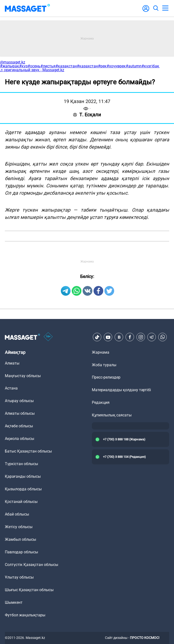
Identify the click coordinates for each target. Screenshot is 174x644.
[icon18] (48, 337)
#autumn (134, 66)
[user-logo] (146, 11)
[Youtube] (108, 337)
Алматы (12, 363)
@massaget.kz (13, 62)
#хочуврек (116, 66)
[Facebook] (130, 337)
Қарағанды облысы (23, 476)
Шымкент (14, 602)
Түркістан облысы (21, 464)
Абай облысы (17, 514)
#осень (34, 66)
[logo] (27, 8)
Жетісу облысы (19, 527)
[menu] (165, 8)
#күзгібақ (150, 66)
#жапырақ (10, 66)
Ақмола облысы (20, 439)
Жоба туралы (104, 365)
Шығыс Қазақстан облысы (29, 590)
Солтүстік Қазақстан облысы (32, 565)
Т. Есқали (87, 115)
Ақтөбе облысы (19, 426)
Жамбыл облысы (20, 539)
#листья (48, 66)
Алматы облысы (20, 413)
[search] (156, 8)
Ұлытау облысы (19, 577)
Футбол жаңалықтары (25, 615)
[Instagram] (141, 337)
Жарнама (101, 352)
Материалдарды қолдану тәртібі (121, 390)
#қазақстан (66, 66)
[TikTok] (97, 337)
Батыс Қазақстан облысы (28, 451)
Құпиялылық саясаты (112, 415)
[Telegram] (152, 337)
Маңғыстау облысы (23, 376)
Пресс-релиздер (106, 377)
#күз (23, 66)
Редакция (101, 402)
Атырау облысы (19, 401)
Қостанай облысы (21, 502)
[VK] (119, 337)
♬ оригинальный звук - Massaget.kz (32, 70)
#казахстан (87, 66)
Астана (11, 388)
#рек (102, 66)
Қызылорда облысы (23, 489)
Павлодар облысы (21, 552)
